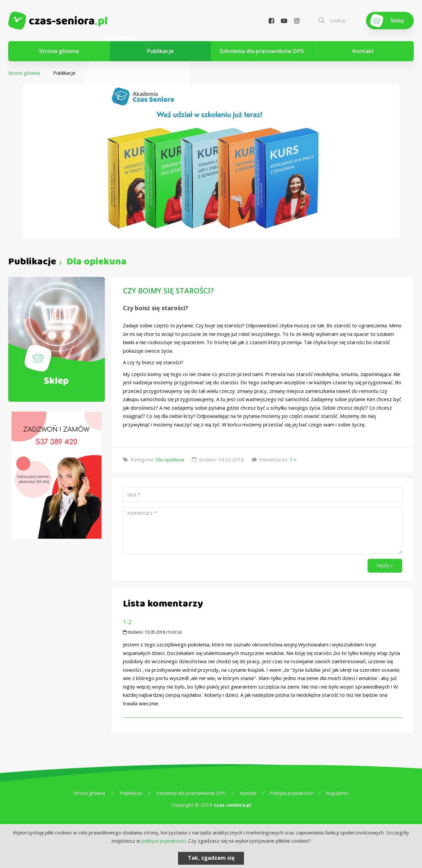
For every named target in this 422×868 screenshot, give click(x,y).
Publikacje (160, 51)
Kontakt (363, 51)
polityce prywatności (164, 841)
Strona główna (59, 51)
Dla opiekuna (170, 459)
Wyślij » (384, 566)
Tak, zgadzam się (211, 858)
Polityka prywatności (294, 794)
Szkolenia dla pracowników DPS (262, 51)
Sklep (397, 21)
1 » (294, 459)
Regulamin (340, 794)
